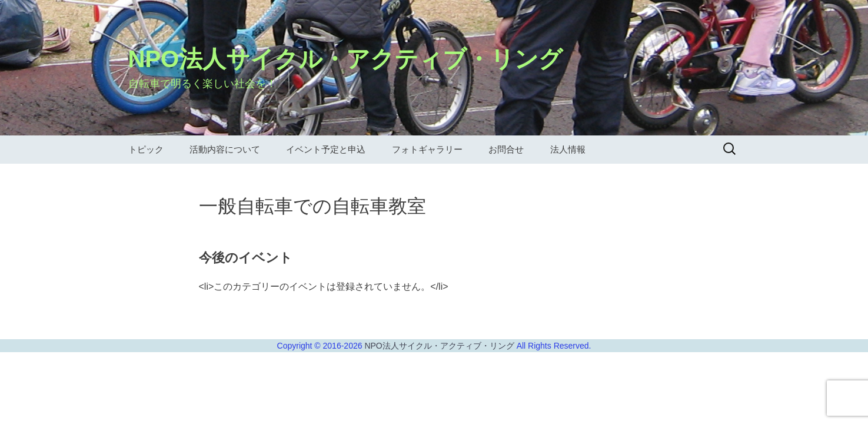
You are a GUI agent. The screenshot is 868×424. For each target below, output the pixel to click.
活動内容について (225, 149)
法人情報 (568, 149)
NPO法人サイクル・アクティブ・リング (440, 346)
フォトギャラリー (427, 149)
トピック (146, 149)
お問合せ (506, 149)
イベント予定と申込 (326, 149)
